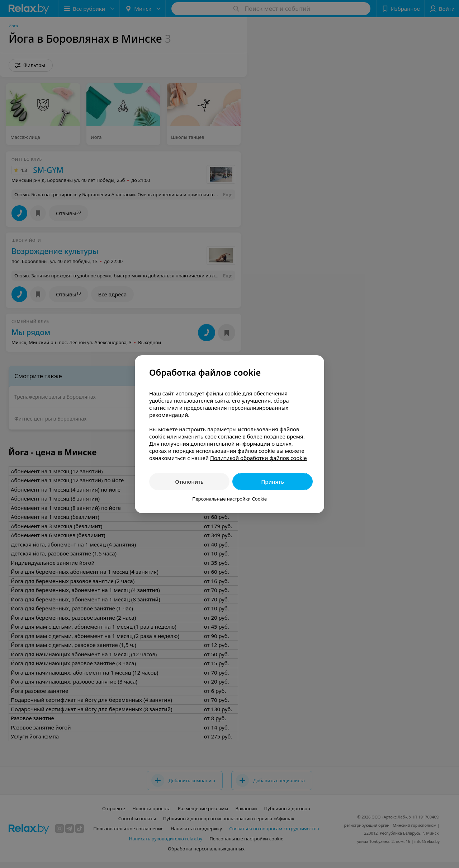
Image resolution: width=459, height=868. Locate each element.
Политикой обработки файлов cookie (259, 458)
